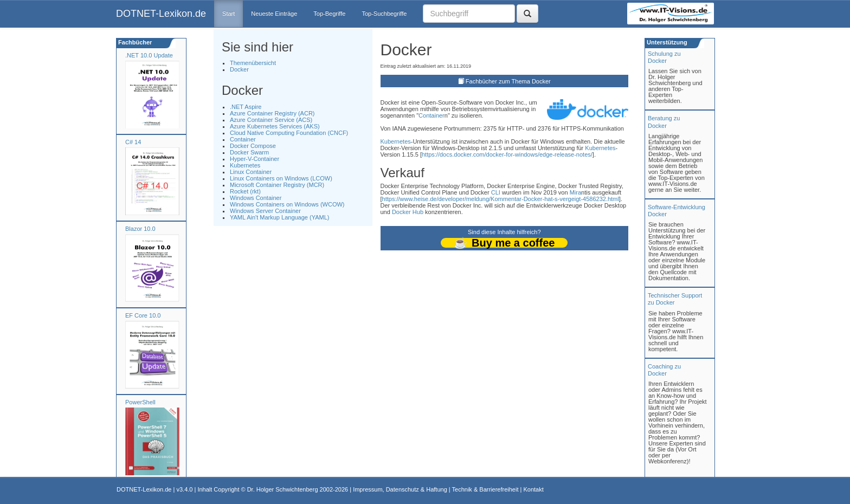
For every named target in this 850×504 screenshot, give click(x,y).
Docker (239, 69)
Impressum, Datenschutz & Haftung (400, 489)
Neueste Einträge (274, 14)
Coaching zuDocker (664, 370)
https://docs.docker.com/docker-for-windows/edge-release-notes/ (507, 154)
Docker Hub (408, 212)
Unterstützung (666, 42)
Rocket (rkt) (245, 191)
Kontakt (533, 489)
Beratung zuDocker (664, 122)
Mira (575, 192)
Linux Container (251, 172)
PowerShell (140, 402)
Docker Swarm (249, 152)
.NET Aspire (246, 107)
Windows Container (256, 198)
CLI (496, 192)
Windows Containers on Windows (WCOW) (287, 204)
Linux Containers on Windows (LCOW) (281, 178)
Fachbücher (134, 42)
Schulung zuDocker (664, 57)
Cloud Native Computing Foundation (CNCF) (289, 133)
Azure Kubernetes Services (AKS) (275, 126)
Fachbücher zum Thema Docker (508, 81)
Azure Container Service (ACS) (271, 120)
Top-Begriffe (329, 14)
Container (243, 139)
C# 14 (133, 142)
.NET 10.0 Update (149, 55)
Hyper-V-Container (255, 159)
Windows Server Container (265, 211)
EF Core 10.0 (143, 315)
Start (228, 14)
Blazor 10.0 (140, 229)
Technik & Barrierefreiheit (485, 489)
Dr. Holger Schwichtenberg (283, 489)
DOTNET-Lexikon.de (161, 14)
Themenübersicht (253, 63)
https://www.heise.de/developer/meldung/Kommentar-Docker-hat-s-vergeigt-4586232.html (501, 199)
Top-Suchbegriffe (384, 14)
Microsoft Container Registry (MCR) (277, 185)
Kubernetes (245, 165)
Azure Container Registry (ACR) (272, 113)
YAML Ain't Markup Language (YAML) (280, 217)
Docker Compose (253, 146)
